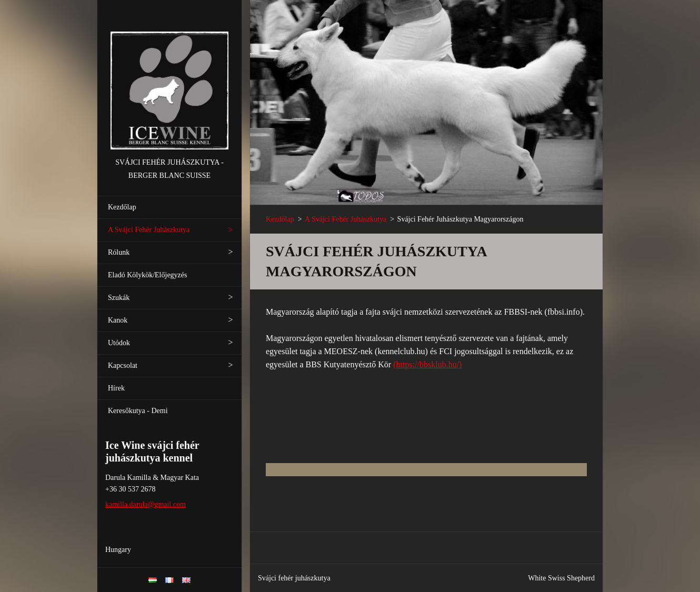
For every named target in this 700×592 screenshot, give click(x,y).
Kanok (118, 320)
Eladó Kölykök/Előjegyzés (147, 275)
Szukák (119, 298)
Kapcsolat (123, 365)
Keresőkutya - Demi (138, 411)
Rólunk (119, 252)
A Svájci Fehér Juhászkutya (149, 230)
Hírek (116, 388)
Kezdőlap (122, 207)
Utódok (119, 343)
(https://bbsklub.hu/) (427, 364)
